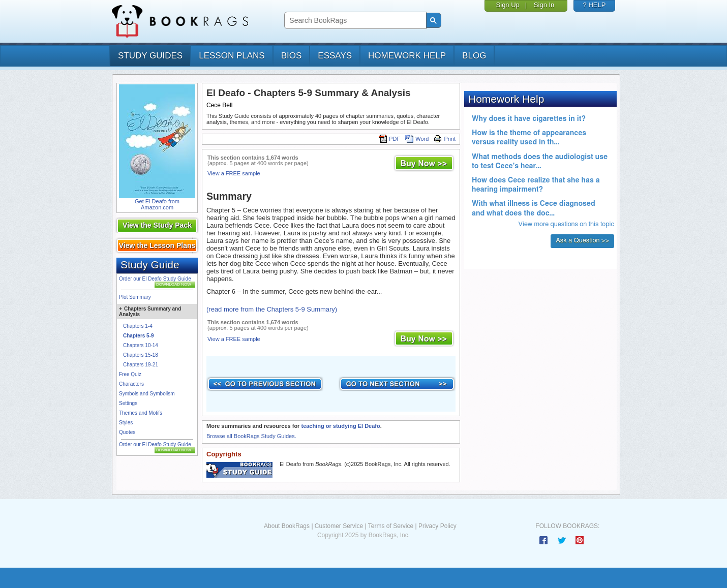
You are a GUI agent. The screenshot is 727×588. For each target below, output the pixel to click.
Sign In (544, 5)
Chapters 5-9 (139, 336)
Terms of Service (391, 526)
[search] (354, 21)
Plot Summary (135, 297)
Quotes (127, 432)
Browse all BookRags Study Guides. (251, 436)
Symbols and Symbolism (147, 394)
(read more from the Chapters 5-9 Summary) (272, 309)
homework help (407, 56)
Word (417, 139)
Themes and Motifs (141, 413)
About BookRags (287, 526)
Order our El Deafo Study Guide (155, 279)
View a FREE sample (234, 173)
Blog (474, 56)
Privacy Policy (437, 526)
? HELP (595, 5)
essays (335, 56)
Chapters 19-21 (141, 365)
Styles (126, 423)
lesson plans (232, 56)
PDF (389, 139)
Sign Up (508, 5)
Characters (131, 384)
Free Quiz (130, 374)
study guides (150, 56)
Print (445, 139)
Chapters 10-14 (141, 345)
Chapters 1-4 (138, 326)
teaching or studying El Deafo (340, 426)
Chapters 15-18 (141, 355)
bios (292, 56)
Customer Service (339, 526)
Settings (128, 403)
